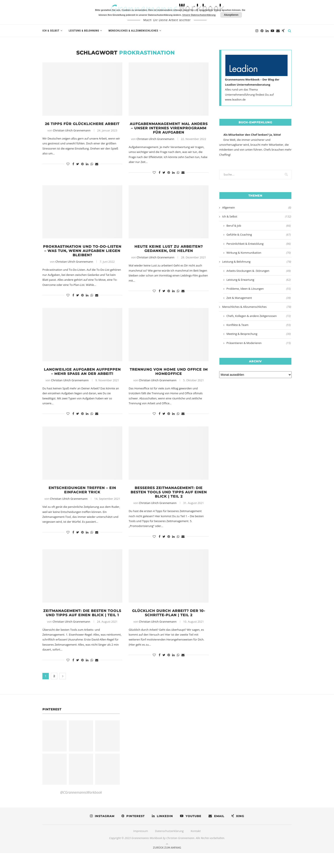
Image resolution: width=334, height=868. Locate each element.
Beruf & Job (259, 226)
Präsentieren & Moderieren (259, 343)
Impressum (141, 846)
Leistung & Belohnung (84, 31)
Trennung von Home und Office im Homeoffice (169, 374)
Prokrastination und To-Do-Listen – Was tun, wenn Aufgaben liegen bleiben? (82, 253)
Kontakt (196, 846)
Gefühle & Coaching (259, 235)
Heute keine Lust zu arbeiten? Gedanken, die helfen (169, 250)
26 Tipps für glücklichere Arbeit (82, 126)
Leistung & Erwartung (259, 280)
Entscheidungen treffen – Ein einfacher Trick (82, 498)
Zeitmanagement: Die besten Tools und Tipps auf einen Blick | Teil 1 (82, 625)
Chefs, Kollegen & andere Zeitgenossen (259, 316)
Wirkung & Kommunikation (259, 253)
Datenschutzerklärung (169, 846)
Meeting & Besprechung (259, 334)
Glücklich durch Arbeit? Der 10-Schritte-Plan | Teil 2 (169, 623)
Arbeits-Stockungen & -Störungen (259, 271)
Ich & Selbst (51, 31)
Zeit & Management (259, 298)
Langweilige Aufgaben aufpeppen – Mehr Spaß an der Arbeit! (82, 377)
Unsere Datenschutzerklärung (199, 15)
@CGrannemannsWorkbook (81, 807)
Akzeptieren (231, 15)
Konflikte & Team (259, 325)
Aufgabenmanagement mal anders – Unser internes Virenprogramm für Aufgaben (169, 129)
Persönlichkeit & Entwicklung (259, 244)
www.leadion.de (235, 99)
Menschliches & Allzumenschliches (133, 31)
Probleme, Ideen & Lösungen (259, 289)
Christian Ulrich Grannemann (72, 135)
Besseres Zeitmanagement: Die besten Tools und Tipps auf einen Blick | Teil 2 (169, 501)
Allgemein (257, 207)
